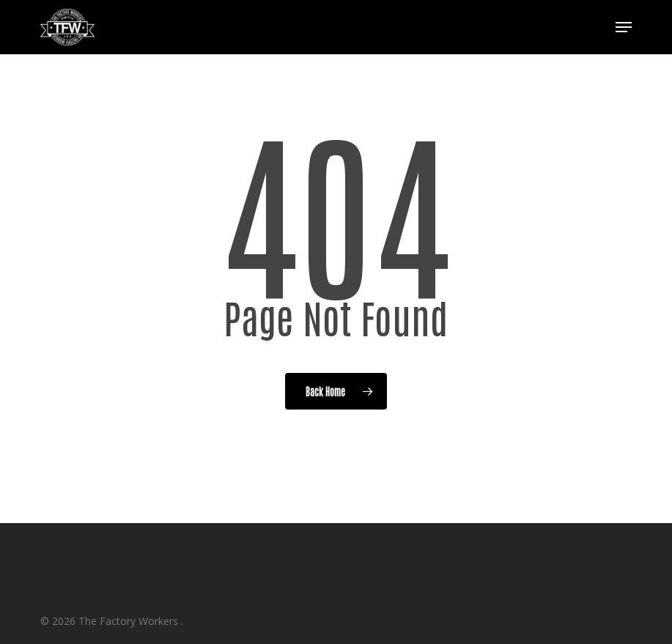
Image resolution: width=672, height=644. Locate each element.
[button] (624, 27)
